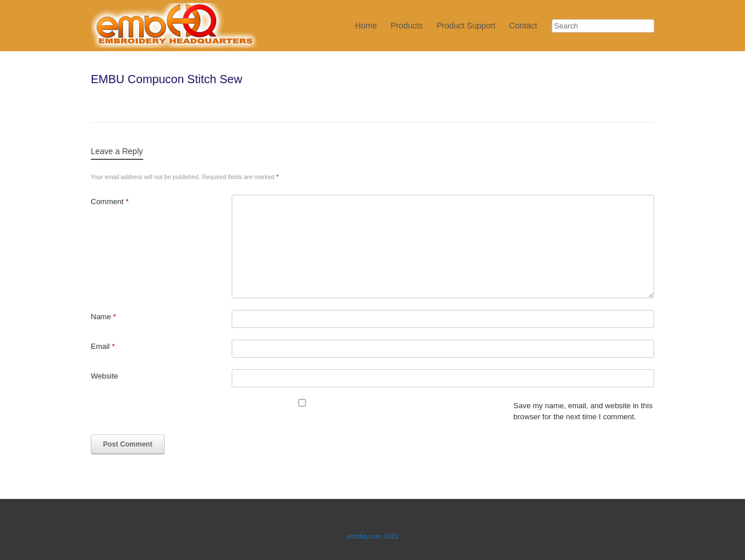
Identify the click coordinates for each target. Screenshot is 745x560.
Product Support (466, 26)
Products (407, 26)
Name (103, 317)
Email (103, 346)
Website (104, 376)
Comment (110, 201)
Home (366, 26)
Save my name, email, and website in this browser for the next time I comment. (583, 411)
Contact (523, 26)
